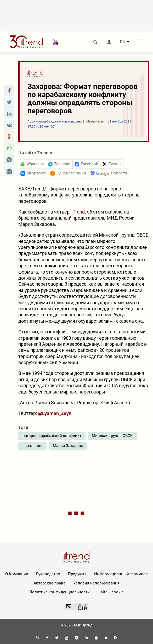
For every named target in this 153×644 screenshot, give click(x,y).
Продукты (77, 574)
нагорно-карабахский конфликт (52, 436)
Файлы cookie (111, 592)
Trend (79, 212)
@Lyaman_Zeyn (55, 413)
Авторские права (49, 583)
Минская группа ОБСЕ (112, 436)
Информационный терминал (121, 574)
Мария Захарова (68, 446)
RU (123, 42)
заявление (32, 446)
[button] (9, 91)
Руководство (48, 574)
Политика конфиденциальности (59, 592)
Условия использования (96, 583)
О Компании (17, 574)
